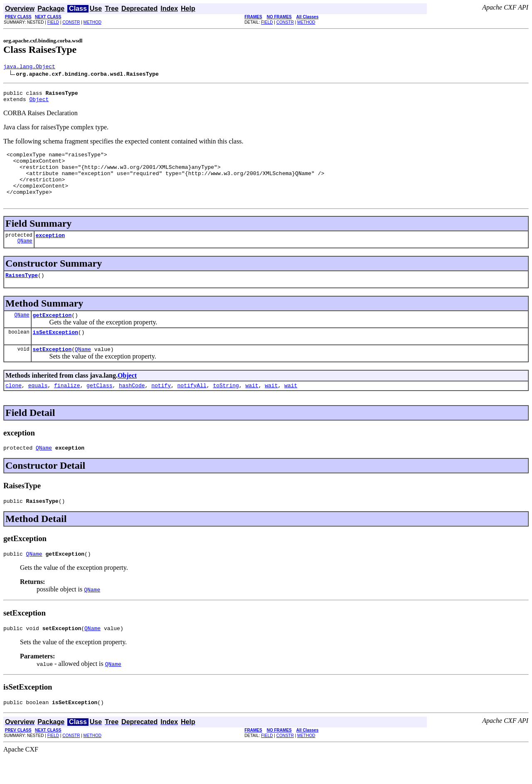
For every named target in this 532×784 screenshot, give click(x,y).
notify (161, 406)
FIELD (53, 22)
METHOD (92, 22)
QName (25, 257)
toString (226, 406)
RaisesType (22, 291)
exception (50, 250)
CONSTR (71, 22)
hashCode (132, 406)
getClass (99, 406)
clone (14, 406)
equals (38, 406)
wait (252, 406)
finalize (67, 406)
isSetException (55, 351)
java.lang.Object (29, 67)
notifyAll (192, 406)
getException (52, 332)
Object (39, 103)
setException (52, 369)
